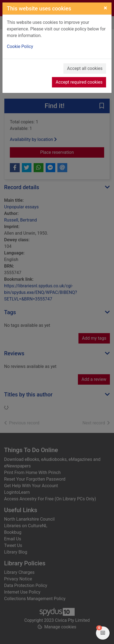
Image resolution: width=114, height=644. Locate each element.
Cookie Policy (20, 46)
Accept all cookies (85, 68)
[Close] (105, 8)
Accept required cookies (79, 82)
